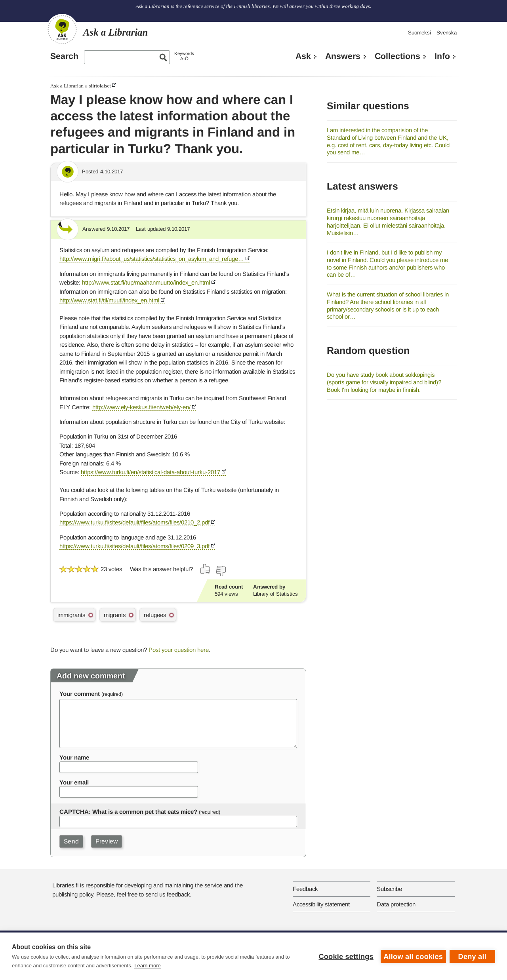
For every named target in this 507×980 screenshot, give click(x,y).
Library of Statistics (275, 594)
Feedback (305, 889)
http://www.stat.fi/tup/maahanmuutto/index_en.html (146, 282)
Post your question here (179, 650)
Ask (303, 56)
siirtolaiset (100, 86)
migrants (115, 615)
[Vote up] (206, 569)
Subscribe (389, 889)
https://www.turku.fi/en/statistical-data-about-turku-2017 (151, 472)
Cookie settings (345, 956)
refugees (155, 615)
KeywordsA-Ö (184, 56)
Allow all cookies (413, 956)
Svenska (447, 33)
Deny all (472, 956)
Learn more (147, 966)
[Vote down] (221, 571)
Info (442, 56)
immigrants (71, 615)
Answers (343, 56)
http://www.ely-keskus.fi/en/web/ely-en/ (141, 407)
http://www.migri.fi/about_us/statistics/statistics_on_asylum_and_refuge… (152, 259)
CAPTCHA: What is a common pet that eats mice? (128, 812)
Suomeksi (419, 33)
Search (64, 56)
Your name (74, 757)
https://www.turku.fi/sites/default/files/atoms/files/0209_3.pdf (134, 546)
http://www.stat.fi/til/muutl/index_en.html (109, 300)
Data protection (396, 904)
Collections (397, 56)
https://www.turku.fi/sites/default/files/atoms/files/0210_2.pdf (134, 522)
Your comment (80, 694)
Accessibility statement (321, 904)
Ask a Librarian (67, 86)
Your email (74, 782)
